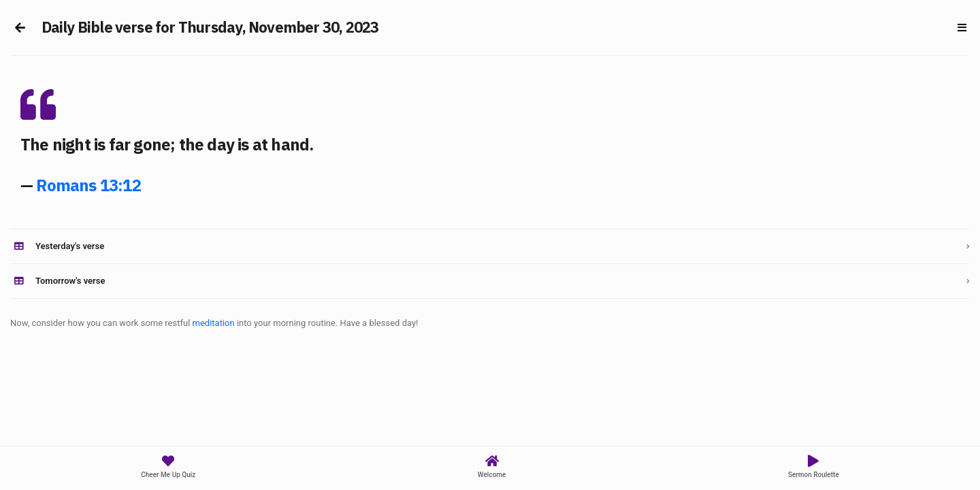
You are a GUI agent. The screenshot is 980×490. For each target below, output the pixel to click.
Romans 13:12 (88, 185)
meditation (214, 323)
